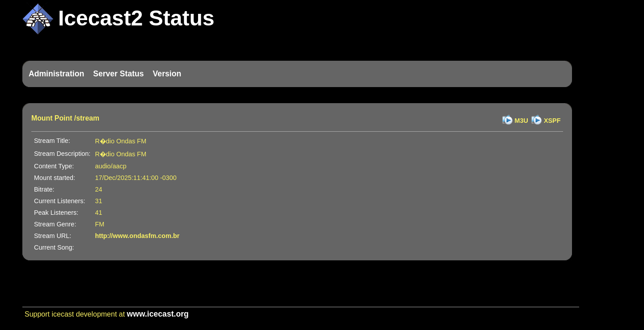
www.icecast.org (158, 314)
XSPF (552, 121)
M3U (521, 121)
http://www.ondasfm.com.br (137, 236)
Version (167, 74)
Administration (56, 74)
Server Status (118, 74)
